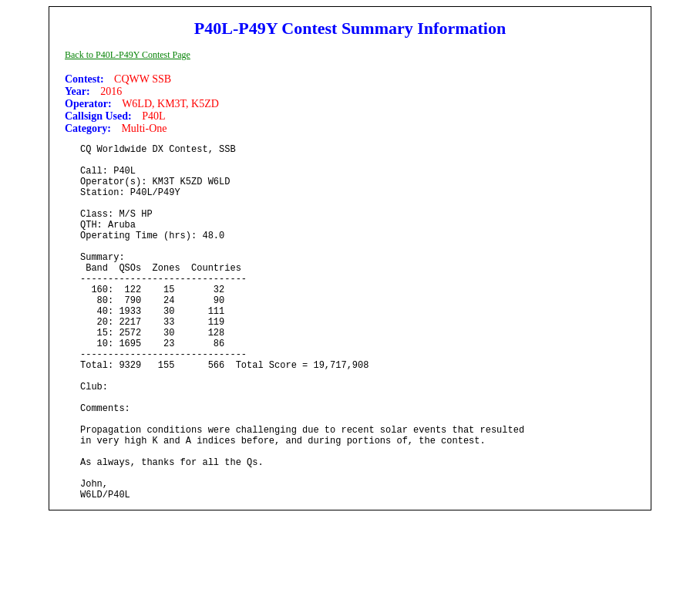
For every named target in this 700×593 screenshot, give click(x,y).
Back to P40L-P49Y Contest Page (128, 55)
